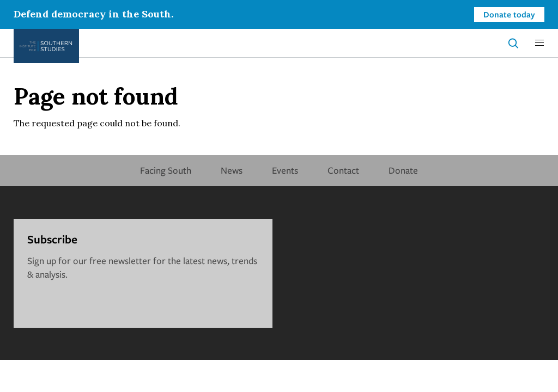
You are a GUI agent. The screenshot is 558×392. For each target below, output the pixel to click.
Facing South (166, 170)
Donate (403, 170)
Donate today (509, 14)
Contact (343, 170)
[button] (539, 43)
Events (285, 170)
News (232, 170)
